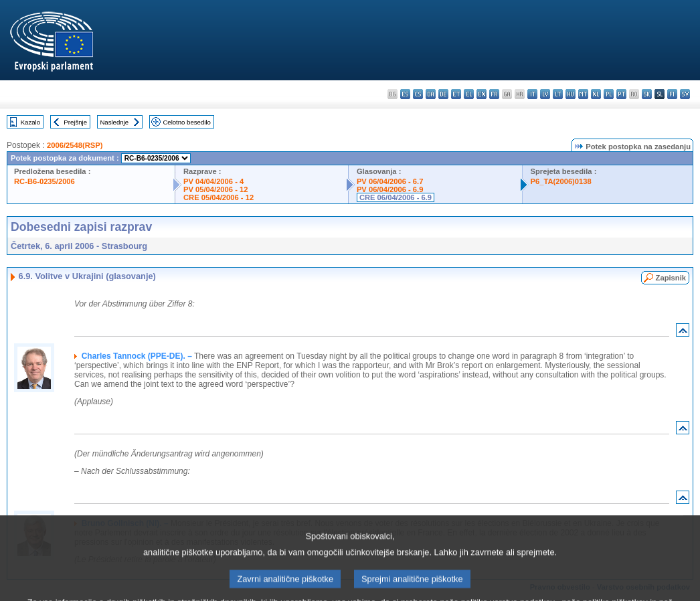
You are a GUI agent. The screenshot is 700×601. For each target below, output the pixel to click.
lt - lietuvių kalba (558, 94)
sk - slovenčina (647, 94)
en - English (482, 94)
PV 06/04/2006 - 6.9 (390, 189)
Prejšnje (75, 122)
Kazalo (30, 122)
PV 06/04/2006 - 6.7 (390, 181)
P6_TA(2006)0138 (561, 181)
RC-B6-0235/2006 (45, 181)
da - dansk (431, 94)
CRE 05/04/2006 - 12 (218, 197)
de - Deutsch (443, 94)
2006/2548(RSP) (75, 145)
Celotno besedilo (186, 122)
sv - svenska (685, 94)
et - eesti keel (456, 94)
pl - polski (609, 94)
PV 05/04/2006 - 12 (215, 189)
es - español (405, 94)
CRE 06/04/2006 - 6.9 (396, 197)
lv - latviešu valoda (545, 94)
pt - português (621, 94)
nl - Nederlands (596, 94)
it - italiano (532, 94)
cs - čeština (418, 94)
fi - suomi (672, 94)
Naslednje (114, 122)
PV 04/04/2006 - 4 (213, 181)
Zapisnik (671, 278)
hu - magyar (571, 94)
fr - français (494, 94)
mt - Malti (583, 94)
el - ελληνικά (469, 94)
